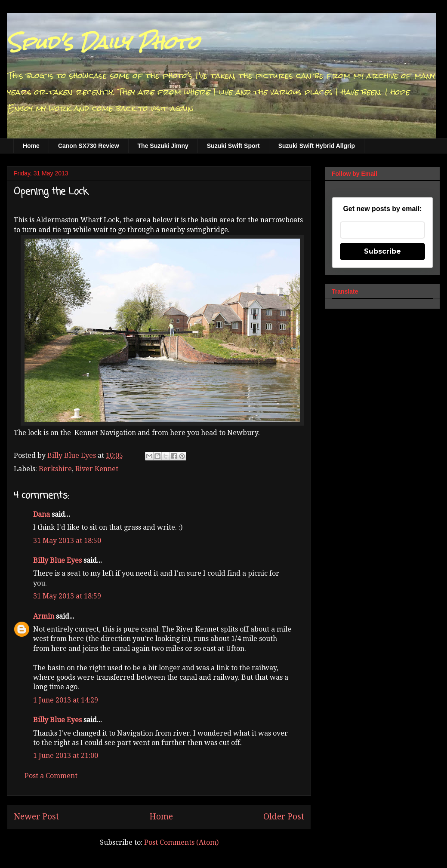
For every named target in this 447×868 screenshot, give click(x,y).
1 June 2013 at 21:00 (66, 756)
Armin (44, 616)
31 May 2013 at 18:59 (67, 596)
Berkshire (55, 469)
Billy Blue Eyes (57, 560)
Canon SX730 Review (89, 146)
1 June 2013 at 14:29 (66, 700)
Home (31, 146)
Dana (42, 514)
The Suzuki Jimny (163, 146)
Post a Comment (51, 776)
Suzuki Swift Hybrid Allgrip (317, 146)
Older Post (284, 817)
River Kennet (97, 469)
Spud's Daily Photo (103, 43)
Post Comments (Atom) (181, 842)
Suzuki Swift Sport (233, 146)
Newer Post (36, 817)
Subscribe (382, 251)
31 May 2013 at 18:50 (67, 541)
